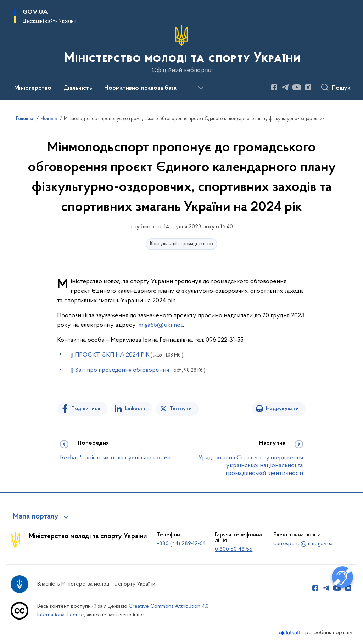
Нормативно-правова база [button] (140, 88)
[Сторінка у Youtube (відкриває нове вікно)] (297, 87)
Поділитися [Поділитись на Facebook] (86, 409)
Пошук (341, 88)
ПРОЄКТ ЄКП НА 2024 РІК (129, 355)
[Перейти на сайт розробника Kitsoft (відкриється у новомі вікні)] (290, 633)
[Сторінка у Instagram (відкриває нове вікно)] (308, 87)
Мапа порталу (36, 517)
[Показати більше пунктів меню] (201, 88)
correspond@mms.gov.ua (303, 544)
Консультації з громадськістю (181, 244)
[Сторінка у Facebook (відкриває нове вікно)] (274, 87)
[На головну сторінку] (182, 49)
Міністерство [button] (33, 88)
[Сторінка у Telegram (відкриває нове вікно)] (285, 87)
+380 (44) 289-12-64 (181, 544)
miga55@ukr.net (161, 325)
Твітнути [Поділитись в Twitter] (181, 409)
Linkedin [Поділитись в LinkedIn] (135, 409)
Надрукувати (282, 409)
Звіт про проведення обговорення (140, 370)
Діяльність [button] (78, 88)
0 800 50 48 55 (234, 549)
